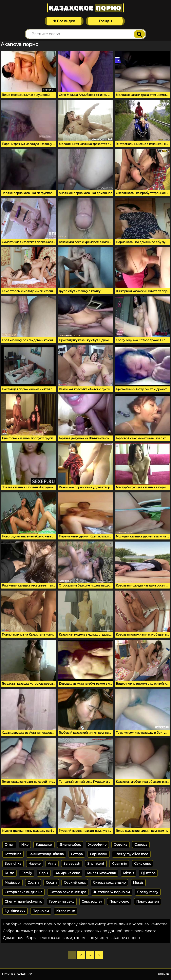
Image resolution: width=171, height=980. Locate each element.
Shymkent (96, 864)
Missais (138, 883)
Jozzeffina (13, 854)
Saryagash (72, 864)
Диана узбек (70, 845)
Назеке (35, 864)
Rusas (9, 873)
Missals (128, 873)
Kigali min (119, 864)
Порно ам (41, 911)
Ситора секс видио (109, 883)
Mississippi (12, 883)
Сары (44, 873)
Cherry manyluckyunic (23, 902)
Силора (141, 845)
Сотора (77, 854)
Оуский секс (75, 883)
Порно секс (119, 902)
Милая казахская (101, 873)
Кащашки (44, 845)
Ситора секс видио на (23, 892)
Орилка (120, 845)
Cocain (51, 883)
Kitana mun (66, 911)
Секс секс (142, 864)
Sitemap (163, 974)
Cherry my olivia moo (131, 854)
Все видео (64, 21)
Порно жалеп (148, 902)
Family (27, 873)
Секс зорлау (92, 902)
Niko (25, 845)
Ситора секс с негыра (68, 892)
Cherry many (148, 892)
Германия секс (62, 902)
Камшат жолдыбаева (46, 854)
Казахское (85, 8)
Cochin (33, 883)
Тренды (105, 21)
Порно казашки (17, 974)
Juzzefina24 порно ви (112, 892)
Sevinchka (13, 864)
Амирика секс (68, 873)
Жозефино (97, 845)
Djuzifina (148, 873)
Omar (9, 845)
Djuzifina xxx (15, 911)
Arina (52, 864)
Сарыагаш (99, 854)
